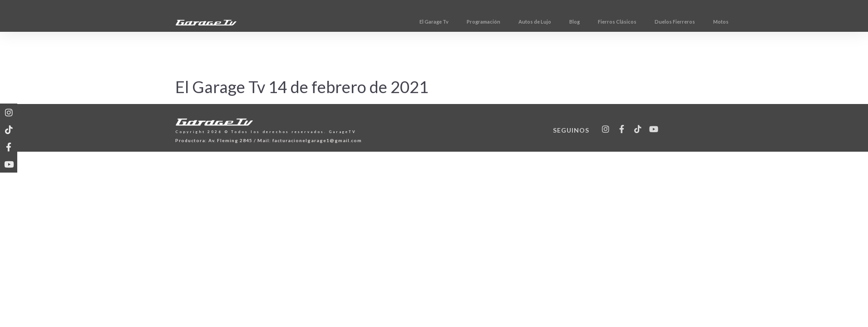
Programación (534, 22)
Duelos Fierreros (726, 22)
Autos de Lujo (586, 22)
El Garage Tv (485, 22)
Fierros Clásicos (668, 22)
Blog (625, 22)
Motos (772, 22)
